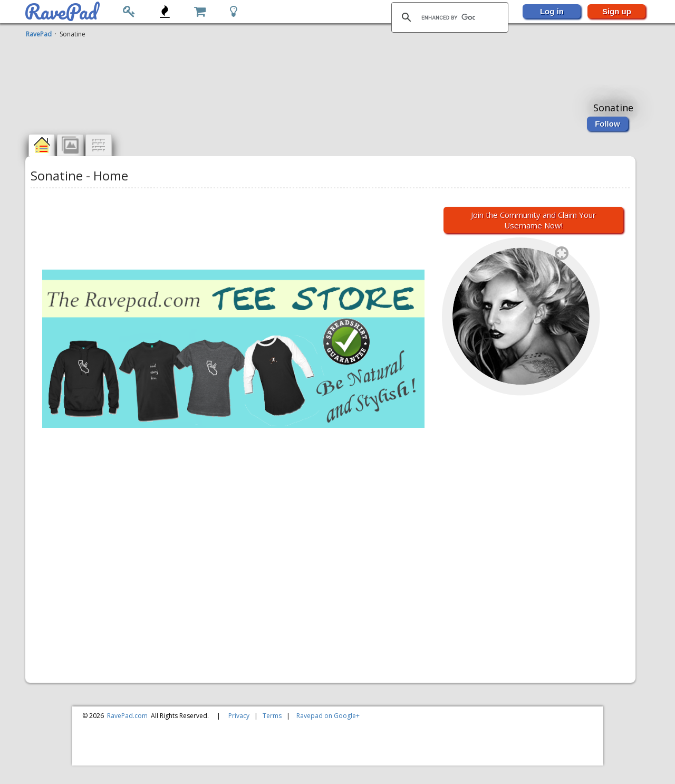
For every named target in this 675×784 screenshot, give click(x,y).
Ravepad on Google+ (328, 716)
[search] (448, 17)
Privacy (239, 716)
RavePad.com (127, 716)
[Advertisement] (332, 65)
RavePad (39, 34)
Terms (272, 716)
